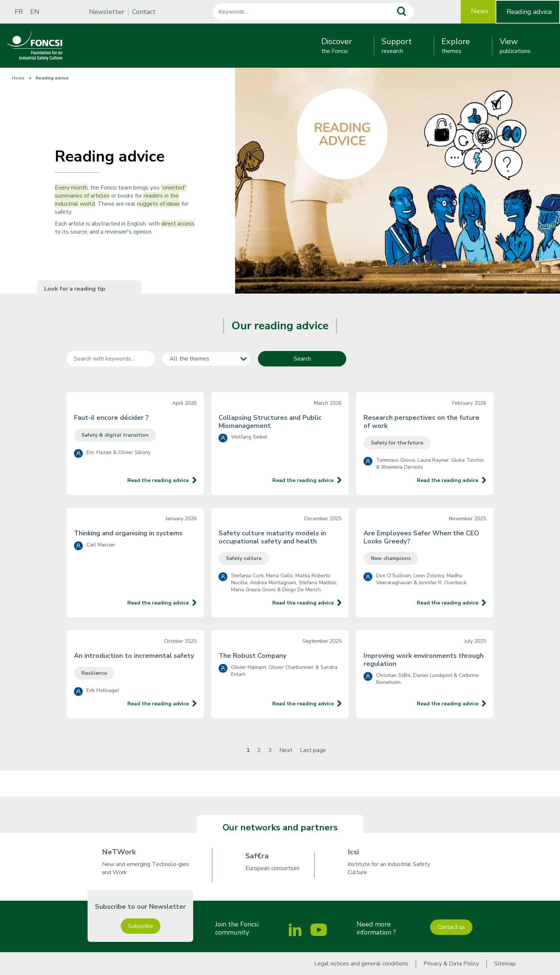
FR (19, 12)
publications (515, 46)
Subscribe (141, 926)
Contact (144, 12)
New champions (391, 558)
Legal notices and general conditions (361, 964)
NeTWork (119, 852)
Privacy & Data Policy (451, 964)
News (480, 11)
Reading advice (529, 12)
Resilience (94, 673)
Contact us (451, 927)
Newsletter (107, 12)
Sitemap (505, 964)
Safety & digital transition (115, 435)
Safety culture (244, 558)
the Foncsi (336, 46)
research (397, 46)
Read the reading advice (158, 480)
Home (18, 78)
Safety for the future (397, 443)
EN (35, 12)
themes (456, 46)
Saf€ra (257, 856)
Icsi (353, 852)
